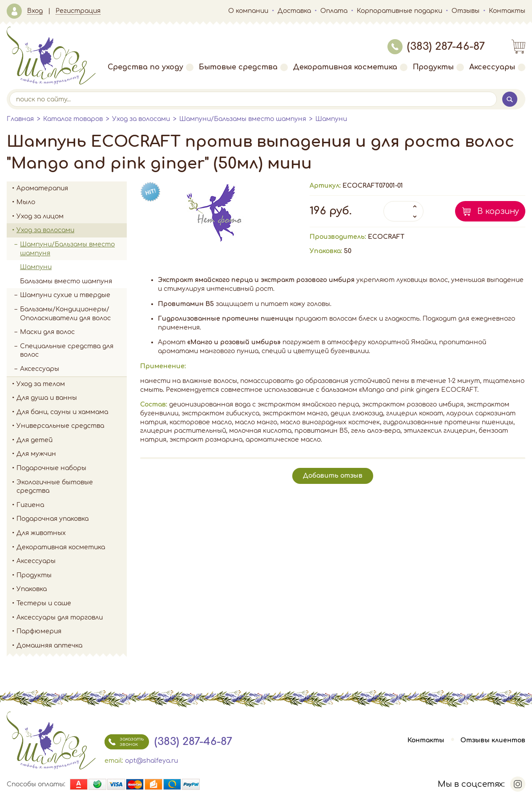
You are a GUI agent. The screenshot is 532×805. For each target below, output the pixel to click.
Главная (20, 119)
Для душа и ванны (72, 398)
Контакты (507, 11)
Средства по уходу (151, 67)
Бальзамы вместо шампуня (66, 281)
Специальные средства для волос (67, 351)
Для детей (72, 440)
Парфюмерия (39, 631)
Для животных (41, 533)
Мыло (72, 202)
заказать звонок (124, 742)
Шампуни (331, 119)
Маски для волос (47, 332)
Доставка (294, 11)
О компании (248, 11)
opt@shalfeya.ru (151, 761)
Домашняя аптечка (72, 646)
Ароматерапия (72, 189)
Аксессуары (497, 67)
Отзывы (465, 11)
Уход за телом (72, 384)
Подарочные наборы (72, 468)
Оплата (334, 11)
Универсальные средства (72, 426)
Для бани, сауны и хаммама (62, 412)
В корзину (498, 211)
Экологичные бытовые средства (72, 487)
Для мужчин (72, 454)
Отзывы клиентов (493, 740)
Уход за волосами (141, 119)
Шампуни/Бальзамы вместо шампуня (243, 119)
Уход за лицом (72, 217)
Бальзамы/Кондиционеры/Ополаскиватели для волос (65, 314)
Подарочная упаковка (52, 519)
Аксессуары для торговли (60, 618)
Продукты (438, 67)
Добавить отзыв (333, 476)
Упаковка (72, 589)
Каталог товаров (73, 119)
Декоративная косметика (350, 67)
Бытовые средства (243, 67)
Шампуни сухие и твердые (65, 295)
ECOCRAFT (386, 237)
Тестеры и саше (44, 603)
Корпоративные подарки (399, 11)
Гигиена (72, 505)
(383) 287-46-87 (436, 46)
